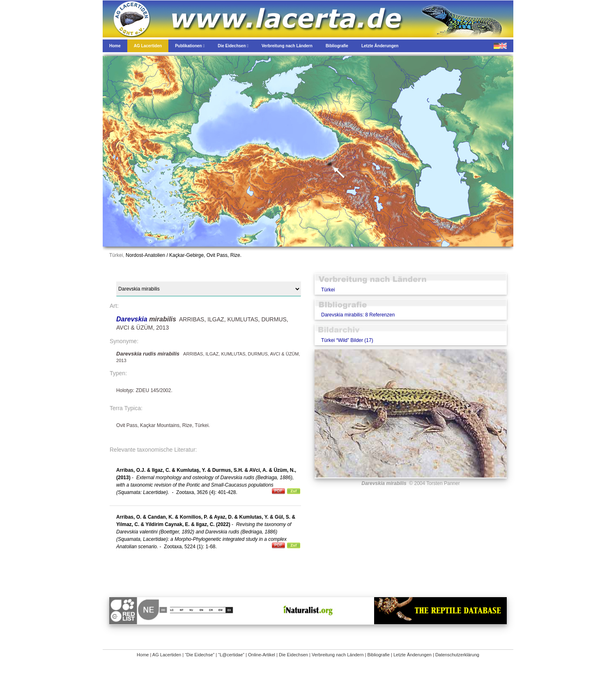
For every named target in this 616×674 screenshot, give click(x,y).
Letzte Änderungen (413, 655)
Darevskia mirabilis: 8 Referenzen (358, 315)
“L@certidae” (231, 655)
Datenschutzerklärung (457, 655)
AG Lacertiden (167, 655)
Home (143, 655)
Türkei (328, 290)
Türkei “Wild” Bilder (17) (347, 340)
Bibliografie (379, 655)
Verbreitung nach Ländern (338, 655)
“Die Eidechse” (200, 655)
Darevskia (133, 319)
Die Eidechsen (293, 655)
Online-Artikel (262, 655)
